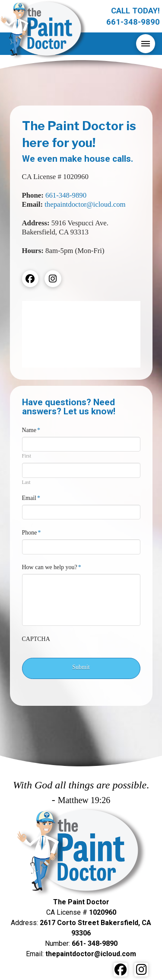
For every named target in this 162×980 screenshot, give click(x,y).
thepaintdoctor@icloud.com (85, 204)
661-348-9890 (66, 195)
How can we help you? (52, 567)
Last (26, 483)
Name (31, 430)
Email (31, 498)
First (27, 456)
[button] (146, 44)
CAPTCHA (36, 639)
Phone (32, 533)
